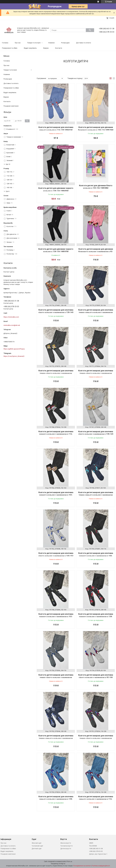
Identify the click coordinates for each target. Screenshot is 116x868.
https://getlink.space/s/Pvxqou (14, 349)
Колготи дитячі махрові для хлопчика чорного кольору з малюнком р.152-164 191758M (56, 617)
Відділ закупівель (30, 48)
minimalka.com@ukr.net (12, 325)
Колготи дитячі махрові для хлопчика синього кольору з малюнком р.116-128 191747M (96, 799)
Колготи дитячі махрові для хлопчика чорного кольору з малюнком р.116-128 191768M (56, 434)
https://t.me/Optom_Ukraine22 (14, 356)
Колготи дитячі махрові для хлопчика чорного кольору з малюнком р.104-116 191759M (96, 556)
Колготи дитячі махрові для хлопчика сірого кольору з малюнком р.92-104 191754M (96, 678)
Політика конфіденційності (101, 866)
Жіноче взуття (66, 843)
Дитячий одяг (37, 849)
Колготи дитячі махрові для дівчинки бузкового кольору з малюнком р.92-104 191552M (96, 252)
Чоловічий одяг (37, 846)
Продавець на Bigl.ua (58, 864)
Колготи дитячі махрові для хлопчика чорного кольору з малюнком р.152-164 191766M (56, 495)
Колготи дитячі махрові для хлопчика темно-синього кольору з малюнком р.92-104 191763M (96, 495)
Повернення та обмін (10, 48)
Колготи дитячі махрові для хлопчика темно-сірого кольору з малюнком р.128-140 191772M (56, 373)
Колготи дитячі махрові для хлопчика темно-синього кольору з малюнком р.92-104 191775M (96, 313)
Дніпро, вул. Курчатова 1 (98, 854)
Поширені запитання (11, 106)
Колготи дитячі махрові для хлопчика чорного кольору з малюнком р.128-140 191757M (96, 617)
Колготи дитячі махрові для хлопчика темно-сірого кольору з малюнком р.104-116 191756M (56, 678)
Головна (5, 43)
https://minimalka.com (11, 317)
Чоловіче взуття (66, 846)
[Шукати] (90, 30)
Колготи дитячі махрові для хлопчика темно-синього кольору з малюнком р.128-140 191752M (56, 738)
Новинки (51, 43)
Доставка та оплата (84, 43)
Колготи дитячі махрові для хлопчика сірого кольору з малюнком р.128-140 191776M (56, 313)
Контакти (59, 48)
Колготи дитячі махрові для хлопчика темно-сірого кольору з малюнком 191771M (96, 373)
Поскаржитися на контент (82, 866)
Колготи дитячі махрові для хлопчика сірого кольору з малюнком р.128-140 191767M (96, 434)
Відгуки (46, 48)
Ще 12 (8, 164)
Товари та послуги (34, 43)
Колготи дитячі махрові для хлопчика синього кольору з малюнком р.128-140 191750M (56, 799)
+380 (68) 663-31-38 (96, 849)
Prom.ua (69, 861)
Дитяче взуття (66, 849)
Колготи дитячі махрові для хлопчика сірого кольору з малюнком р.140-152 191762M (56, 556)
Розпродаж (65, 43)
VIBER (91, 843)
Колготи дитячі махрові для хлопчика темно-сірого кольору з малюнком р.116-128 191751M (96, 738)
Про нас (18, 43)
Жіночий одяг (37, 843)
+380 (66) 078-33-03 (96, 851)
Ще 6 (8, 191)
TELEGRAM (93, 846)
